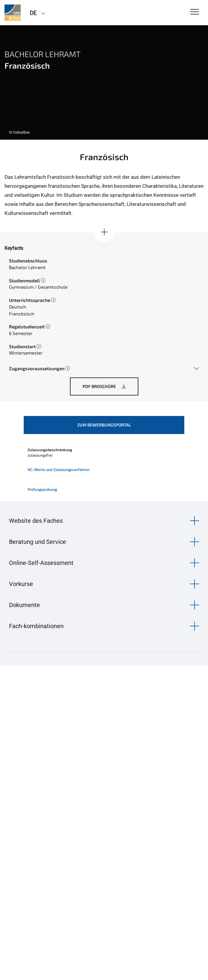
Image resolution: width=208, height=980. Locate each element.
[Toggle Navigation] (195, 12)
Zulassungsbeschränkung (50, 450)
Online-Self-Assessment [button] (41, 563)
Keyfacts (14, 248)
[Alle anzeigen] (104, 232)
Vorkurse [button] (21, 584)
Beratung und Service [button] (38, 542)
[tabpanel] (104, 82)
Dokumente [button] (24, 605)
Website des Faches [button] (36, 521)
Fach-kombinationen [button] (36, 626)
